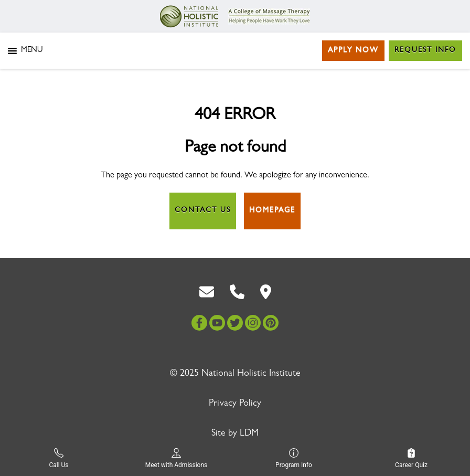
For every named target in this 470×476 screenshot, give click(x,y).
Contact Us (203, 210)
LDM (249, 434)
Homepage (272, 210)
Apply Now (353, 50)
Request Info (425, 50)
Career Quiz (411, 458)
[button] (32, 51)
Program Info (294, 458)
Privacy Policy (235, 404)
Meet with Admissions (177, 458)
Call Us (58, 458)
